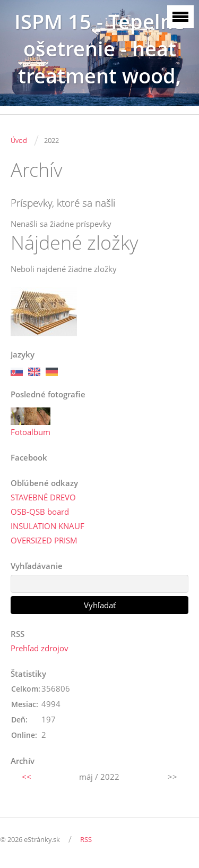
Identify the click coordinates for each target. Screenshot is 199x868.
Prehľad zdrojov (40, 648)
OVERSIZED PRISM (44, 540)
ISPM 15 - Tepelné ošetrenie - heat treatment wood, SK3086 (99, 62)
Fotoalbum (31, 432)
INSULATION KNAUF (47, 526)
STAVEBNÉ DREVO (43, 497)
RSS (86, 839)
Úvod (19, 140)
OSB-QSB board (40, 512)
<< (27, 777)
